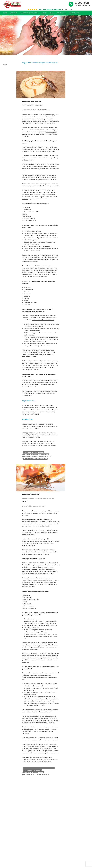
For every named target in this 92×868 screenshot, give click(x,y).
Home (5, 13)
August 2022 (5, 286)
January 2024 (5, 268)
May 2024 (4, 251)
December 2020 (5, 351)
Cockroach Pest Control (32, 101)
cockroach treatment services (5, 405)
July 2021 (5, 332)
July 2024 (4, 242)
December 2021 (5, 316)
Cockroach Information (29, 13)
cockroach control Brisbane (33, 770)
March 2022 (5, 307)
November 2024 (5, 229)
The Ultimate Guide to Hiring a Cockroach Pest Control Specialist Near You (5, 86)
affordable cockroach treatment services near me (39, 768)
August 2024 (5, 238)
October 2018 (5, 381)
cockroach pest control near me (43, 320)
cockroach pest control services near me (36, 454)
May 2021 (5, 339)
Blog (52, 13)
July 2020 (4, 373)
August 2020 (5, 368)
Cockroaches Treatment (5, 428)
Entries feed (5, 450)
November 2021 (5, 320)
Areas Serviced (74, 13)
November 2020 (5, 355)
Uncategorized (5, 435)
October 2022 (5, 277)
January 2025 (5, 221)
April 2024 (4, 255)
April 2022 (4, 303)
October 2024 (5, 234)
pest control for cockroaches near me (35, 459)
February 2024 (5, 264)
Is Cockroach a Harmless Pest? (33, 105)
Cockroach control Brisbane (43, 580)
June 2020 (4, 377)
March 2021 (5, 342)
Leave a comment (44, 110)
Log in (4, 447)
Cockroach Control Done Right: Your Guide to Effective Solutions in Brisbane (5, 154)
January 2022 (5, 311)
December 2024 (5, 225)
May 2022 (4, 299)
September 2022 (5, 281)
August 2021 (5, 329)
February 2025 (5, 216)
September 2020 (5, 364)
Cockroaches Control (31, 494)
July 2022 (4, 290)
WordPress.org (5, 459)
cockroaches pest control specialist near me (37, 457)
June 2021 (4, 336)
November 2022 (5, 273)
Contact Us (61, 13)
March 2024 (5, 260)
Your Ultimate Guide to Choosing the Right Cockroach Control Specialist (5, 132)
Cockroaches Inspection (5, 420)
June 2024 (4, 247)
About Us (14, 13)
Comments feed (5, 454)
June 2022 (4, 294)
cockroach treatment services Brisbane (38, 569)
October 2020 (5, 360)
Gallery (44, 13)
